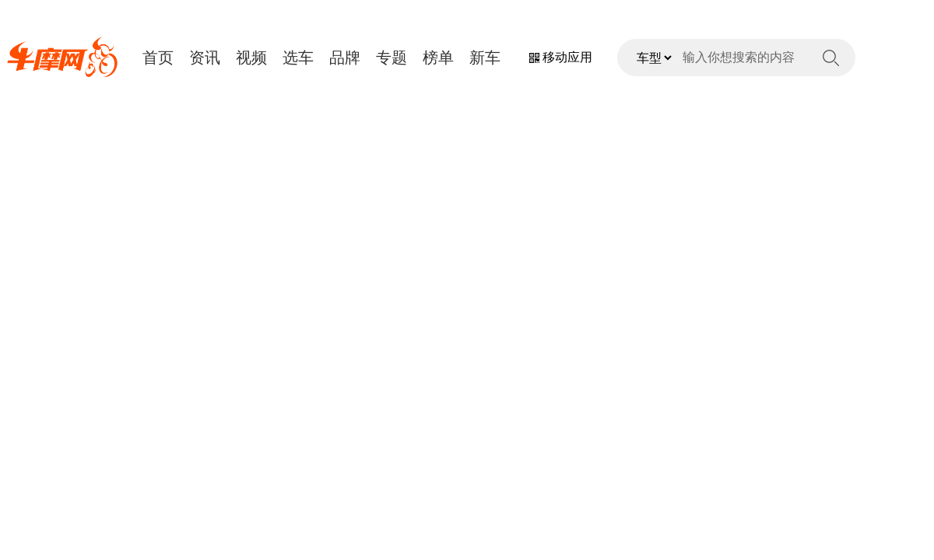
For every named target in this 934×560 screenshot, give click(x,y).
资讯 (205, 58)
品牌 (345, 58)
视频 (251, 58)
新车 (485, 58)
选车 (298, 58)
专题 (392, 58)
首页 (158, 58)
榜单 (438, 58)
